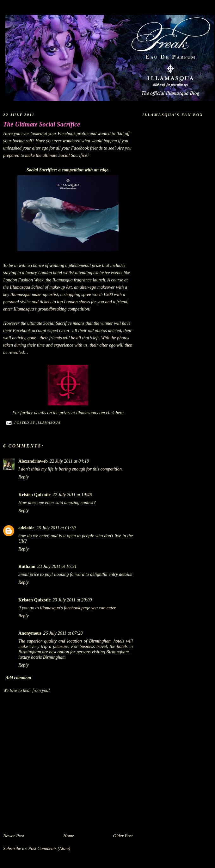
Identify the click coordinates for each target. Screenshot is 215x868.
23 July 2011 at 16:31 (57, 566)
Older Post (123, 836)
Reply (24, 477)
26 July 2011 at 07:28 (63, 633)
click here (115, 413)
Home (69, 836)
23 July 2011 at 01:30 (56, 528)
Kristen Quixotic (34, 495)
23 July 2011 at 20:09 (72, 600)
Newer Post (14, 836)
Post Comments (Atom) (49, 848)
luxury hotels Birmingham (42, 657)
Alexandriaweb (33, 461)
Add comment (18, 678)
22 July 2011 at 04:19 (69, 461)
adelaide (26, 528)
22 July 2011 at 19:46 (72, 495)
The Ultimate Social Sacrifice (42, 124)
